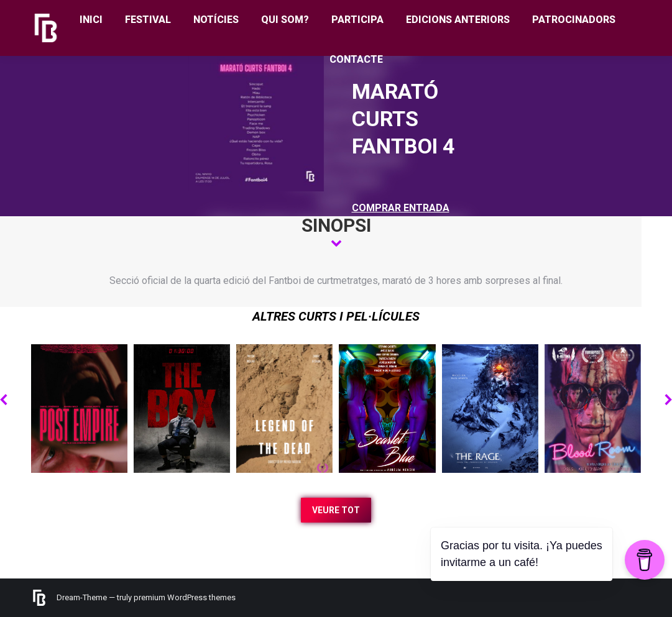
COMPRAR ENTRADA (401, 208)
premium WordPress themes (185, 597)
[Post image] (79, 409)
